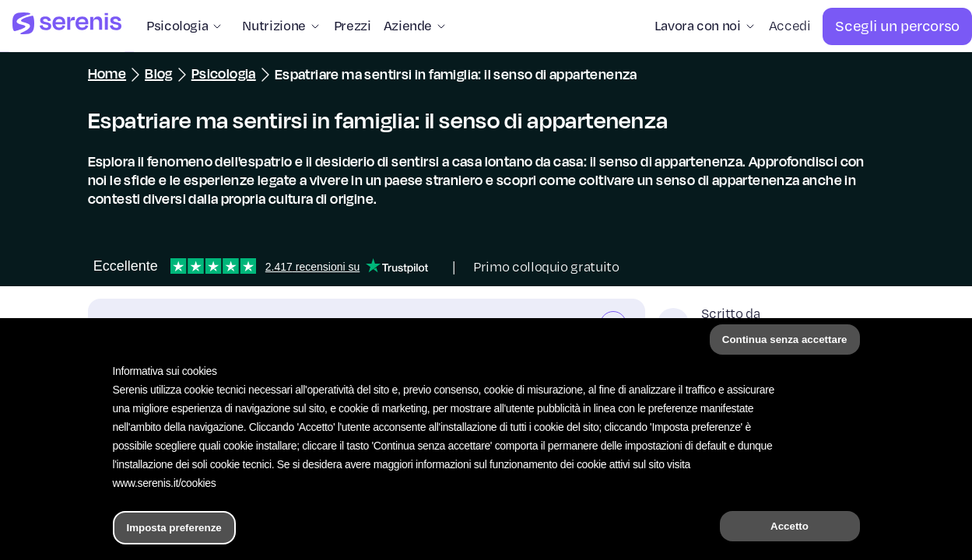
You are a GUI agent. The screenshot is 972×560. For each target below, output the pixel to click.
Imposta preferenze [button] (174, 528)
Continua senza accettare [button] (785, 339)
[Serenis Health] (67, 26)
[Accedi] (790, 26)
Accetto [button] (790, 526)
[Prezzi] (353, 26)
